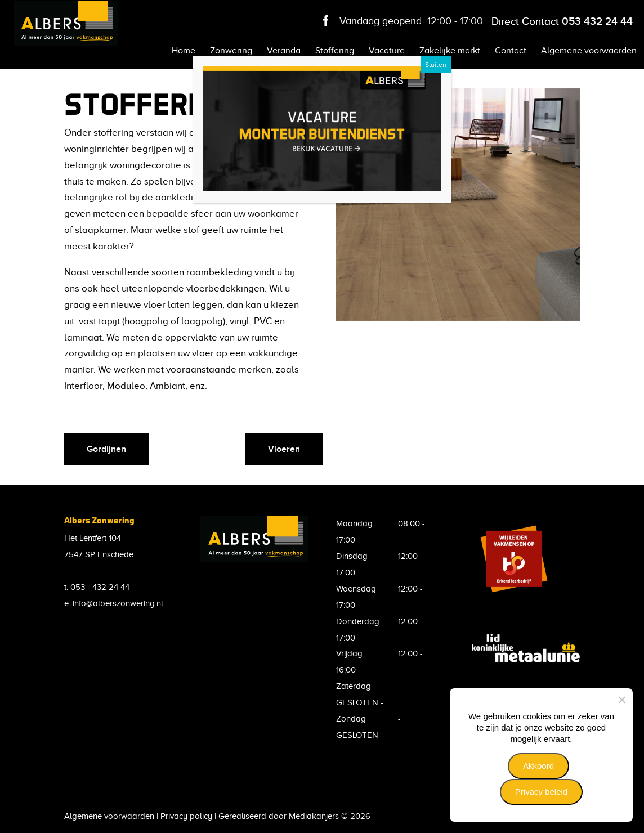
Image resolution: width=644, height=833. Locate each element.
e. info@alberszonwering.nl (114, 603)
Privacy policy (186, 816)
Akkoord (538, 766)
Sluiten (436, 65)
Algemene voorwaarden (109, 816)
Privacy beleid (541, 792)
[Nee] (621, 700)
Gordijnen (106, 449)
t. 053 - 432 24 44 (97, 587)
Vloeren (284, 449)
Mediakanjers (314, 816)
